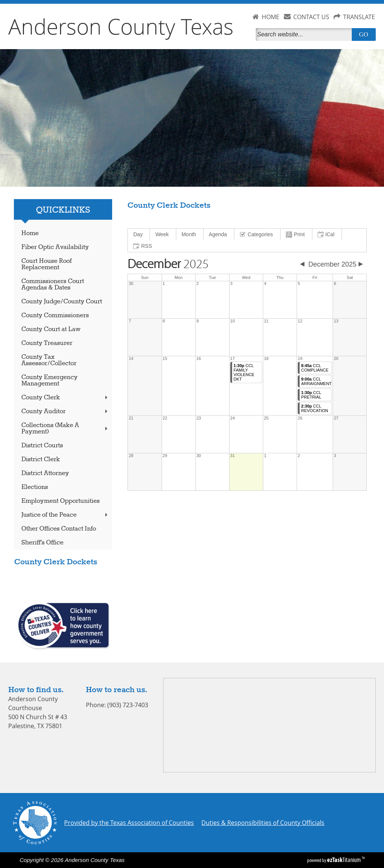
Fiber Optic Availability (55, 247)
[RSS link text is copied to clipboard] (143, 246)
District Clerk (41, 459)
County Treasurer (47, 343)
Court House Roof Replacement (46, 264)
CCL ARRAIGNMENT (316, 381)
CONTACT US (311, 17)
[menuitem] (139, 235)
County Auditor (65, 412)
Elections (35, 487)
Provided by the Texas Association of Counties (129, 823)
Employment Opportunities (61, 501)
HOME (271, 17)
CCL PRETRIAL (311, 395)
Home (30, 233)
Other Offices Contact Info (59, 529)
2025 (168, 264)
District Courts (42, 446)
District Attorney (45, 473)
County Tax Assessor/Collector (49, 360)
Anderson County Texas (121, 26)
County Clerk (65, 398)
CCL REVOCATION (315, 408)
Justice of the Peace (65, 515)
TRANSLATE (359, 17)
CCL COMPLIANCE (315, 368)
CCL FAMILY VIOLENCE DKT (244, 372)
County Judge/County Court (62, 302)
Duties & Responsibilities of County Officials (263, 823)
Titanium (344, 860)
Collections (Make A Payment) (65, 429)
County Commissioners (55, 316)
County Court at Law (51, 329)
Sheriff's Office (42, 543)
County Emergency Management (49, 381)
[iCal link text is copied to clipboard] (327, 235)
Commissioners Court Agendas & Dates (53, 285)
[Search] (305, 34)
